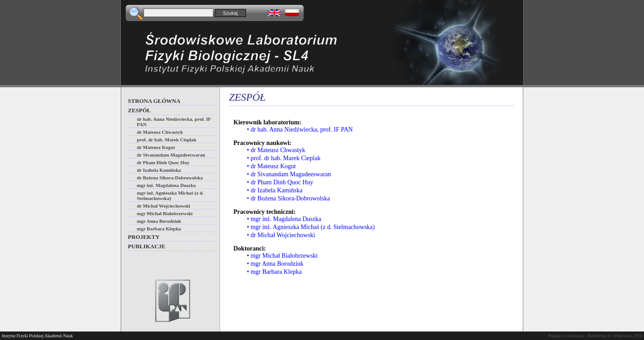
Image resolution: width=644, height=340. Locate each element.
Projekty (144, 237)
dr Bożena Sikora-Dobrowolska (170, 178)
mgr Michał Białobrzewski (165, 213)
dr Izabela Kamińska (159, 170)
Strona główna (154, 101)
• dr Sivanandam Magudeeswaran (289, 174)
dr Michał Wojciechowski (163, 206)
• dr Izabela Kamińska (275, 190)
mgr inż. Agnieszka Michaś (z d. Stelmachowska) (170, 195)
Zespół (139, 110)
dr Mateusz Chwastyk (160, 132)
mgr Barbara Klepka (159, 229)
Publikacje (147, 246)
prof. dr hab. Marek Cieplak (167, 140)
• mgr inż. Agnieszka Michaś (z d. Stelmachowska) (311, 227)
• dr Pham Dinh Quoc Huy (280, 182)
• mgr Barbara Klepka (274, 272)
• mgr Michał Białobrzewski (282, 256)
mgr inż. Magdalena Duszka (166, 185)
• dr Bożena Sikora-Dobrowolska (288, 198)
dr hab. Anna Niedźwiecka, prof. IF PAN (174, 122)
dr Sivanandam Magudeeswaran (171, 155)
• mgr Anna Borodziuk (275, 264)
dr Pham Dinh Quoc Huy (163, 162)
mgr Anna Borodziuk (159, 221)
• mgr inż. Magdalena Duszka (284, 219)
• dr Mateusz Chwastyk (276, 150)
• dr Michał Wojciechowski (281, 235)
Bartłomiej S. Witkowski (610, 336)
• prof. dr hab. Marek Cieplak (284, 158)
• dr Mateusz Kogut (271, 166)
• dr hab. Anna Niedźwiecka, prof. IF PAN (300, 130)
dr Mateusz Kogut (156, 147)
